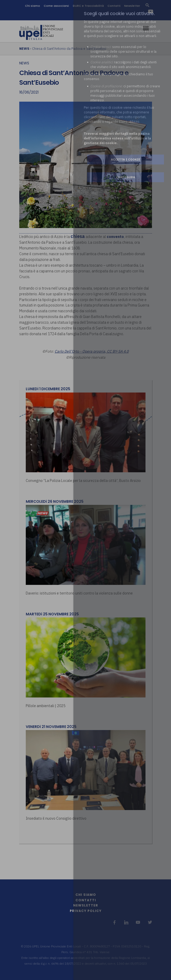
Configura (126, 177)
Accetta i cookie (126, 159)
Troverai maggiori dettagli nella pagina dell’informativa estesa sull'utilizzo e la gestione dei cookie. (117, 138)
